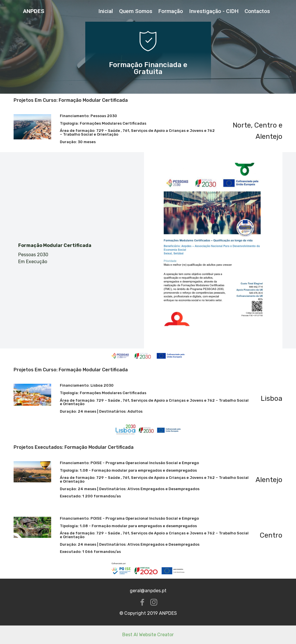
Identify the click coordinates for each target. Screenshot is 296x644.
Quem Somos (136, 11)
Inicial (106, 11)
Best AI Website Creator (148, 635)
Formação (171, 11)
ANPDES (34, 11)
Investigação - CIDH (214, 11)
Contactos (257, 11)
